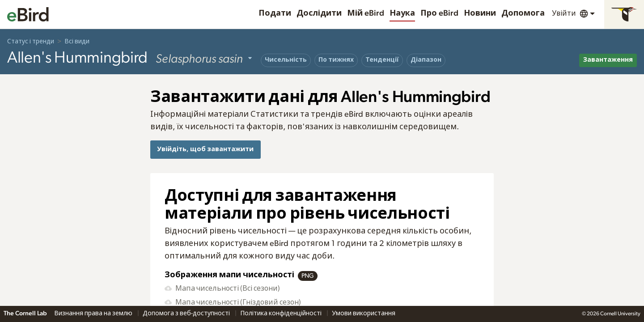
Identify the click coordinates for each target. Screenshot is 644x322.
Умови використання (364, 314)
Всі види (77, 42)
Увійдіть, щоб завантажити (205, 149)
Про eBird (439, 13)
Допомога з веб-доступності (187, 314)
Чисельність (286, 60)
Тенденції (382, 60)
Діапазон (426, 60)
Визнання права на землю (94, 314)
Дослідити (319, 13)
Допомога (523, 13)
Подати (275, 13)
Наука (402, 13)
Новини (480, 13)
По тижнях (336, 60)
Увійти (564, 13)
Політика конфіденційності (282, 314)
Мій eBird (366, 13)
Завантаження (608, 60)
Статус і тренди (31, 42)
